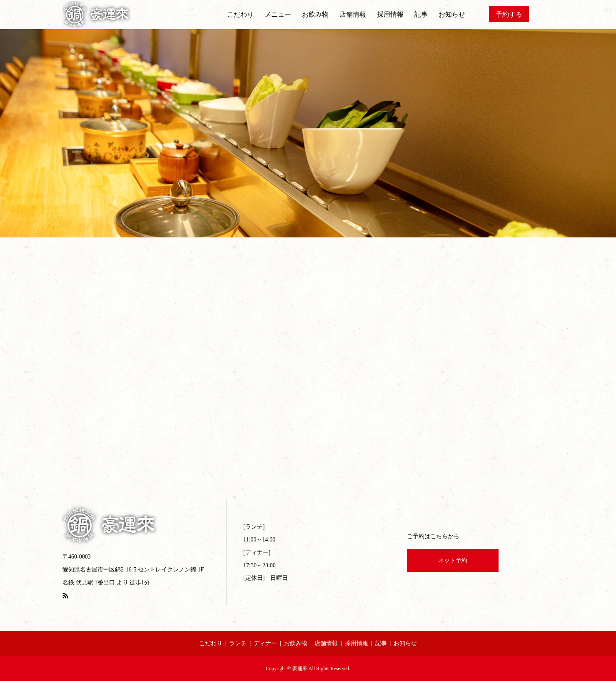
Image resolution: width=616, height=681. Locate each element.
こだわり (240, 14)
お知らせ (452, 14)
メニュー (278, 14)
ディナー (265, 643)
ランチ (238, 643)
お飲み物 (315, 14)
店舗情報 (353, 14)
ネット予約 (453, 560)
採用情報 (390, 14)
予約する (509, 14)
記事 (421, 14)
